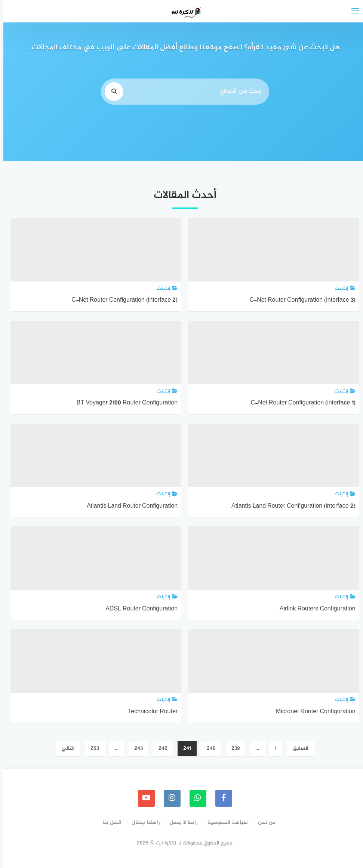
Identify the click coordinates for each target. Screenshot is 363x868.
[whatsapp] (195, 798)
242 (160, 749)
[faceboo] (220, 798)
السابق (297, 749)
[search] (111, 92)
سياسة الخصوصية (224, 823)
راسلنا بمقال (142, 823)
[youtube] (143, 798)
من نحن (263, 823)
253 (91, 749)
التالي (65, 749)
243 (135, 749)
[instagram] (169, 798)
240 (208, 749)
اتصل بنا (109, 823)
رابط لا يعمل (180, 823)
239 (232, 749)
